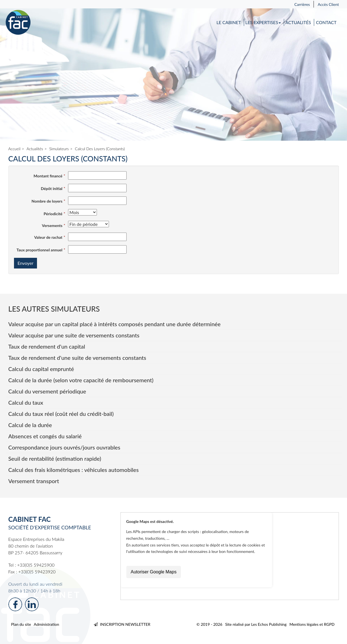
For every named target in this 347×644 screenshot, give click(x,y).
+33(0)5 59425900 (36, 565)
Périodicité (53, 214)
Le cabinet (229, 23)
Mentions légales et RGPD (312, 624)
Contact (326, 23)
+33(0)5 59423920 (37, 572)
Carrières (302, 4)
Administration (47, 624)
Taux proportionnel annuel (39, 250)
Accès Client (328, 4)
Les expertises (263, 23)
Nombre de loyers (47, 201)
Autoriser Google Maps (154, 572)
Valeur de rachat (48, 237)
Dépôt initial (52, 188)
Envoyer (26, 263)
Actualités (298, 23)
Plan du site (21, 624)
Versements (52, 225)
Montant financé (48, 176)
